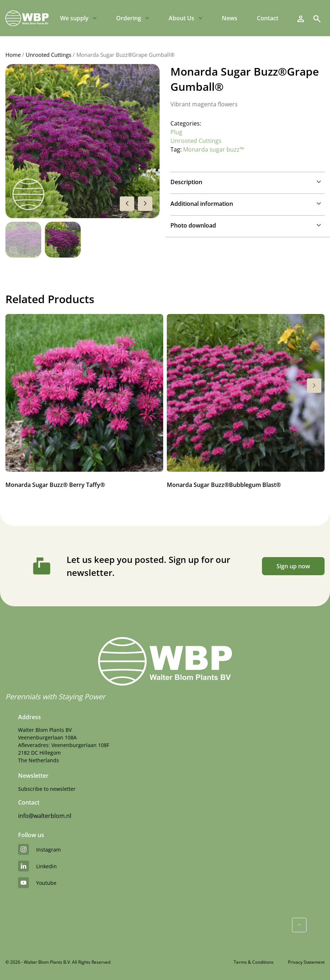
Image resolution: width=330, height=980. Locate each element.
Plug (176, 132)
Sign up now (293, 566)
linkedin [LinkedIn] (37, 866)
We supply (74, 18)
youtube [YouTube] (37, 883)
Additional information (202, 204)
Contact (268, 18)
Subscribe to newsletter (47, 789)
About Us (181, 18)
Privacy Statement (306, 962)
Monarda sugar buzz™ (213, 149)
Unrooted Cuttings (48, 55)
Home (13, 55)
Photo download (193, 225)
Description (186, 182)
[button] (145, 204)
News (230, 18)
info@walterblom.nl (45, 816)
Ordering (129, 18)
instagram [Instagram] (39, 849)
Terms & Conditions (254, 962)
